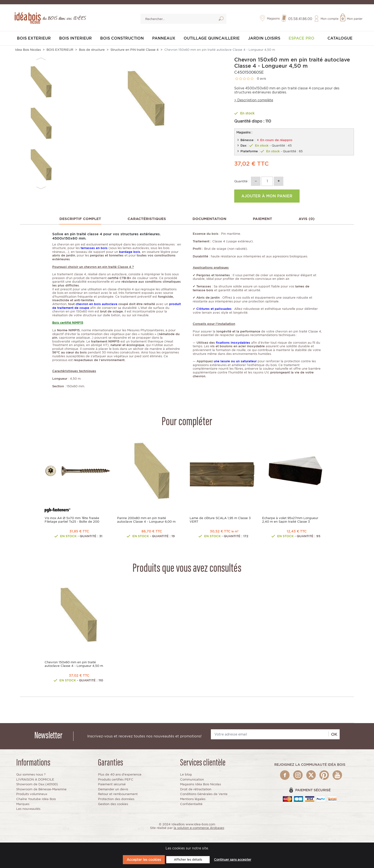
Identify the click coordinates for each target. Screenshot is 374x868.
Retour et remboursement (118, 795)
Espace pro (301, 39)
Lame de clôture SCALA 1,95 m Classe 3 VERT (220, 521)
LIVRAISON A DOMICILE (35, 780)
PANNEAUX (164, 39)
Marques (23, 804)
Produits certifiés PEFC (116, 780)
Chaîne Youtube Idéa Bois (36, 800)
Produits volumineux (32, 795)
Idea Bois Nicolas (28, 50)
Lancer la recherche (221, 20)
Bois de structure (92, 50)
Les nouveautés (28, 809)
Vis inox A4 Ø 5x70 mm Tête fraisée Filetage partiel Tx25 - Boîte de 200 (72, 521)
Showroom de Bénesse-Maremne (41, 790)
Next (41, 188)
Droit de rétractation (196, 790)
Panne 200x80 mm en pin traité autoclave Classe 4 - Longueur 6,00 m (146, 521)
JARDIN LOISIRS (264, 39)
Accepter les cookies (144, 860)
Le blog (186, 775)
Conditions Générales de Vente (204, 795)
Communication (192, 780)
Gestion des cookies (113, 804)
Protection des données (116, 800)
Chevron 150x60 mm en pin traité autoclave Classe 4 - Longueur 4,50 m (74, 665)
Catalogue (340, 39)
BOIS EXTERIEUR (34, 39)
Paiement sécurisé (112, 785)
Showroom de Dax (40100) (37, 785)
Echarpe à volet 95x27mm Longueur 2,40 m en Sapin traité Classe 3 (290, 521)
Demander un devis (113, 790)
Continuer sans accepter (233, 860)
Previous (41, 59)
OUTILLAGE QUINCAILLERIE (212, 39)
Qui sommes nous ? (31, 775)
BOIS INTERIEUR (75, 39)
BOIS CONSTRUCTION (122, 39)
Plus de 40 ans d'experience (120, 775)
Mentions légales (193, 800)
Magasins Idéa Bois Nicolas (200, 785)
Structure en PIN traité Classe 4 (135, 50)
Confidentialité (191, 804)
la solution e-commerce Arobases (199, 829)
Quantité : (242, 182)
